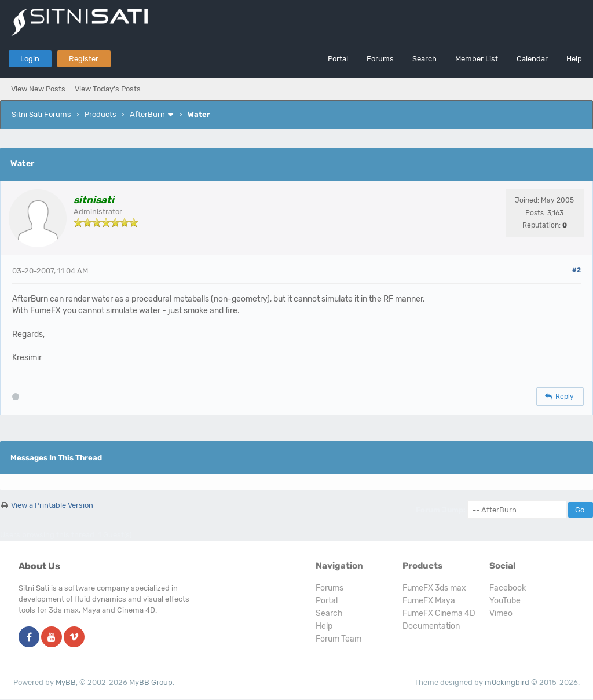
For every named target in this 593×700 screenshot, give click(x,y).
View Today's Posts (108, 89)
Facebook (508, 588)
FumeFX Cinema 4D (439, 613)
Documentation (431, 626)
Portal (338, 59)
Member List (477, 59)
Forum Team (338, 639)
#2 (576, 270)
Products (100, 114)
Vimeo (501, 613)
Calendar (532, 59)
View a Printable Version (52, 505)
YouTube (505, 601)
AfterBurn (147, 114)
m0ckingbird (507, 682)
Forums (380, 59)
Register (84, 59)
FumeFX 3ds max (434, 588)
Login (30, 59)
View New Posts (38, 89)
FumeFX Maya (429, 601)
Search (424, 59)
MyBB (66, 682)
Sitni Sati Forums (41, 114)
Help (574, 59)
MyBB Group (151, 682)
